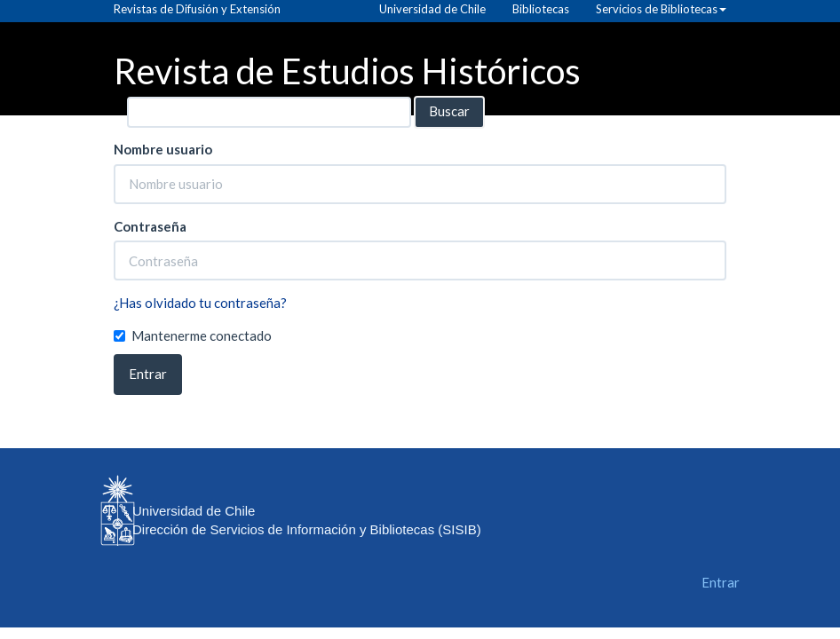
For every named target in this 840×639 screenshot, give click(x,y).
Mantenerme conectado (193, 335)
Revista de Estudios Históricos (347, 70)
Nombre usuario (163, 149)
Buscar (449, 111)
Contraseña (150, 226)
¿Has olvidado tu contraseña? (200, 303)
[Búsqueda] (269, 112)
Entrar (148, 374)
